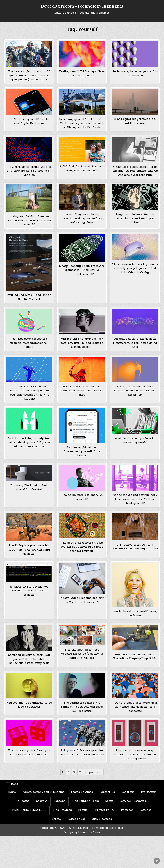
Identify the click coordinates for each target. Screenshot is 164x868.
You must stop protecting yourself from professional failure (29, 343)
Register (127, 810)
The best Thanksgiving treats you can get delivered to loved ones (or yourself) (82, 547)
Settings (145, 810)
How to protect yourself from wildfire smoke (135, 121)
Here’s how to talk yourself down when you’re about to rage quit (82, 391)
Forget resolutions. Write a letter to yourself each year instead (135, 218)
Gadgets (42, 801)
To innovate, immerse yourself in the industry (135, 74)
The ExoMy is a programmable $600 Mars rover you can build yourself (29, 550)
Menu (14, 784)
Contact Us (107, 792)
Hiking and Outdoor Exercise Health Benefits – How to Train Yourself (29, 220)
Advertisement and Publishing (43, 792)
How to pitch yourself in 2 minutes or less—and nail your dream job (135, 391)
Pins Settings (62, 810)
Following (23, 801)
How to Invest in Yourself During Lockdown (135, 613)
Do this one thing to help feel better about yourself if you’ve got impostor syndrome (29, 442)
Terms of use (76, 819)
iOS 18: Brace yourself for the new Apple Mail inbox (29, 121)
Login (109, 801)
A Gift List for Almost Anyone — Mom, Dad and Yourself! (82, 169)
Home (12, 792)
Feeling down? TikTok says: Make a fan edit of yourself (82, 74)
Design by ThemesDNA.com (82, 832)
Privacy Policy (105, 810)
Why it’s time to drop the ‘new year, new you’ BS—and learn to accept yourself (82, 343)
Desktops (128, 792)
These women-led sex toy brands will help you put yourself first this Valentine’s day (135, 268)
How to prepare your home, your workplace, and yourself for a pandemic (135, 707)
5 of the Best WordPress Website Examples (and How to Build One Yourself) (82, 654)
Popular (83, 810)
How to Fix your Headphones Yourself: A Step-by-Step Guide (135, 657)
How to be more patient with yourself (82, 497)
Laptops (60, 801)
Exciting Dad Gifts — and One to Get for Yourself (29, 297)
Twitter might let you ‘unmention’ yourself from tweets (82, 451)
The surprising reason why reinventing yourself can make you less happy (82, 707)
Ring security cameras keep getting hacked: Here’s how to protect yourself (135, 754)
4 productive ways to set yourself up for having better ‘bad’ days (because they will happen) (29, 393)
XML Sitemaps (102, 819)
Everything (148, 792)
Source (56, 819)
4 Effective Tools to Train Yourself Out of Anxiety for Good (135, 547)
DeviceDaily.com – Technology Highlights (82, 6)
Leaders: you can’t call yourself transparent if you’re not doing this (135, 343)
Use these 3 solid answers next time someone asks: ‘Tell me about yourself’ (135, 499)
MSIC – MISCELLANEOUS (29, 810)
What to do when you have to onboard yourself (135, 440)
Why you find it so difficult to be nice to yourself (29, 705)
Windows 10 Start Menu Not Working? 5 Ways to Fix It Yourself (29, 591)
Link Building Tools (85, 801)
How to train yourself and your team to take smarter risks (29, 753)
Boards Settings (82, 792)
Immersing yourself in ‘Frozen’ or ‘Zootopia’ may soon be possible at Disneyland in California (82, 123)
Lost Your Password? (133, 801)
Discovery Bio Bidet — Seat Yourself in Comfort (29, 487)
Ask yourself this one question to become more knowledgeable (82, 753)
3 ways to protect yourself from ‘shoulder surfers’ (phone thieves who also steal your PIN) (135, 171)
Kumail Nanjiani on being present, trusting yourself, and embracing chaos (82, 218)
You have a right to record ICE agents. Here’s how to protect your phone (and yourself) (29, 76)
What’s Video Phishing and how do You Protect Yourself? (82, 600)
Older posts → (90, 772)
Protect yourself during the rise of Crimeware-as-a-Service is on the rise (29, 171)
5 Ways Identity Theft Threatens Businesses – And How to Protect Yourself (82, 270)
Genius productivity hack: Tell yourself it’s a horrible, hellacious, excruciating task (29, 659)
